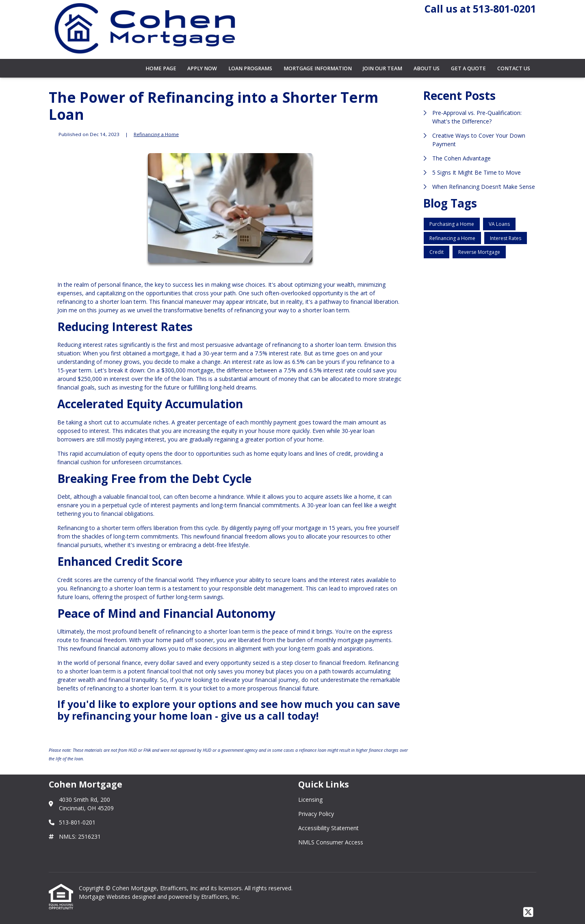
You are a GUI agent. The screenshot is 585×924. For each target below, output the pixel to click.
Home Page (161, 68)
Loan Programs (250, 68)
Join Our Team (382, 68)
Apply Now (202, 68)
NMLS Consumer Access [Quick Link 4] (331, 842)
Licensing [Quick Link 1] (310, 800)
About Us (427, 68)
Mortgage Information (318, 68)
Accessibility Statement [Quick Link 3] (328, 828)
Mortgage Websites (105, 897)
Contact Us (514, 68)
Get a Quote (468, 68)
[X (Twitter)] (528, 912)
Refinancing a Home (156, 134)
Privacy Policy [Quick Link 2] (316, 814)
